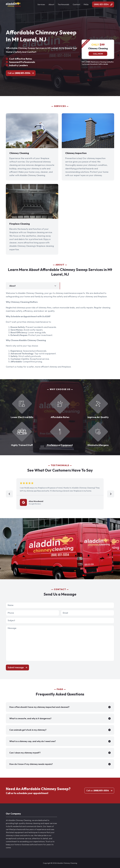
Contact (76, 4)
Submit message (16, 667)
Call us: (19, 73)
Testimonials (64, 4)
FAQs (86, 4)
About (51, 4)
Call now (98, 54)
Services (41, 4)
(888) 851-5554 (101, 4)
